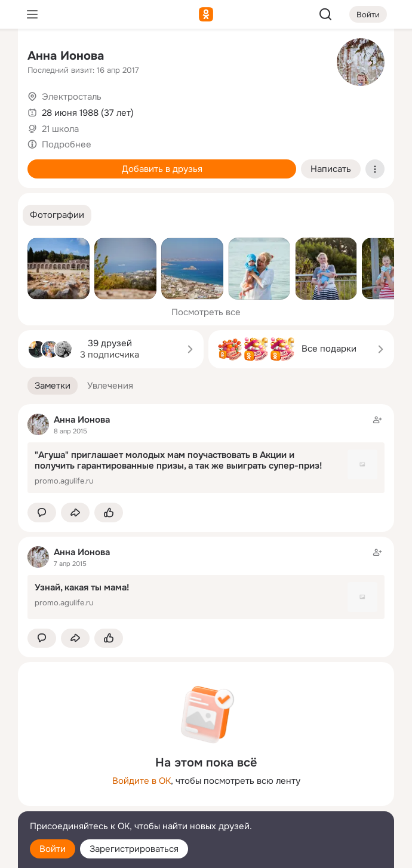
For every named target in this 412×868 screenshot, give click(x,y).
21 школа (60, 129)
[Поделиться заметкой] (75, 513)
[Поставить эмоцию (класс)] (109, 513)
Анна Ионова (66, 56)
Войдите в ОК (142, 781)
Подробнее (67, 144)
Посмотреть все (206, 312)
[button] (57, 215)
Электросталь (72, 97)
